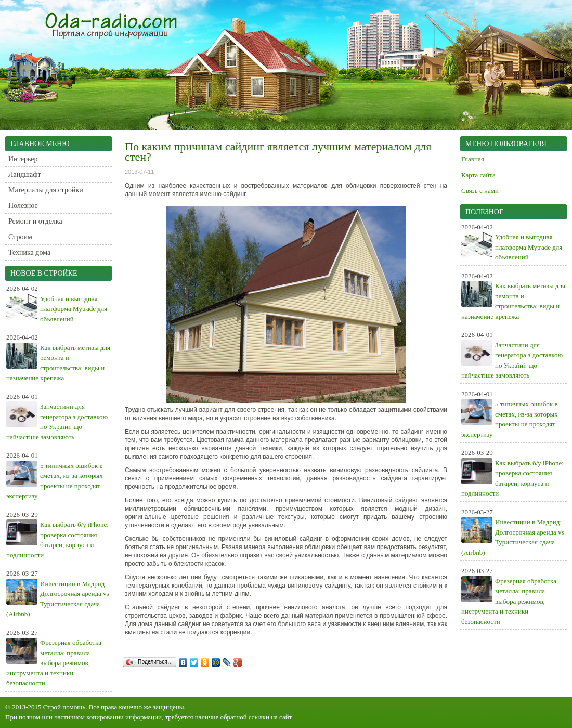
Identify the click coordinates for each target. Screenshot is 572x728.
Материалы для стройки (46, 190)
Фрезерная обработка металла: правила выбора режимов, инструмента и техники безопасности (54, 663)
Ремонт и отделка (35, 221)
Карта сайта (478, 175)
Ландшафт (25, 174)
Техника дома (29, 252)
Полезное (23, 206)
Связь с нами (480, 191)
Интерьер (23, 159)
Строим (20, 237)
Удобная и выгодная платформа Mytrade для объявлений (74, 309)
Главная (473, 159)
